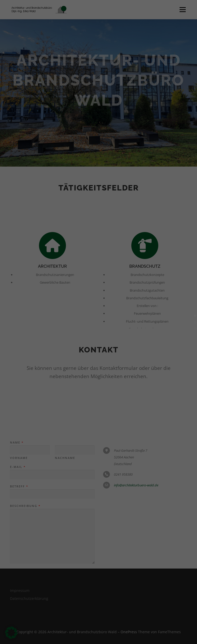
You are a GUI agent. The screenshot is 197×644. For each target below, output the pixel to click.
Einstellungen (26, 593)
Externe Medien (123, 614)
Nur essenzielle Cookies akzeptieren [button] (172, 575)
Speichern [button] (172, 550)
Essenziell (16, 614)
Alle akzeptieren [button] (172, 530)
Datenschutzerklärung (60, 588)
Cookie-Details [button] (171, 632)
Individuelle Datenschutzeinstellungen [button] (172, 611)
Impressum (172, 639)
